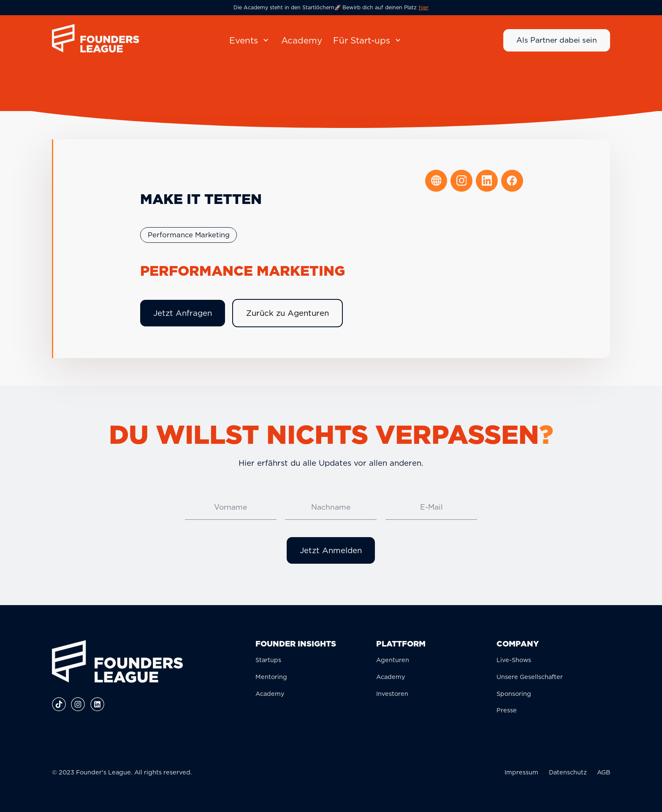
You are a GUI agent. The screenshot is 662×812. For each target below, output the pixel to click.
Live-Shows (514, 660)
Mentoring (271, 677)
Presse (507, 710)
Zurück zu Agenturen (288, 313)
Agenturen (393, 660)
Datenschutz (568, 772)
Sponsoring (514, 694)
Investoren (392, 694)
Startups (268, 660)
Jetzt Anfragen (183, 313)
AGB (604, 772)
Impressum (521, 772)
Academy (270, 694)
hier (424, 7)
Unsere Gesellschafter (530, 677)
